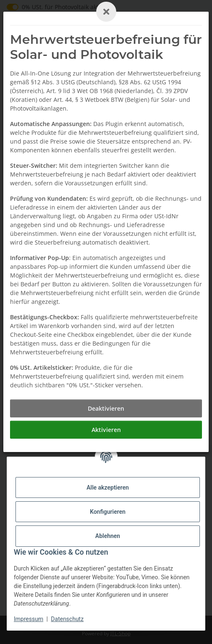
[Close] (106, 12)
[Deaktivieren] (106, 408)
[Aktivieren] (106, 430)
